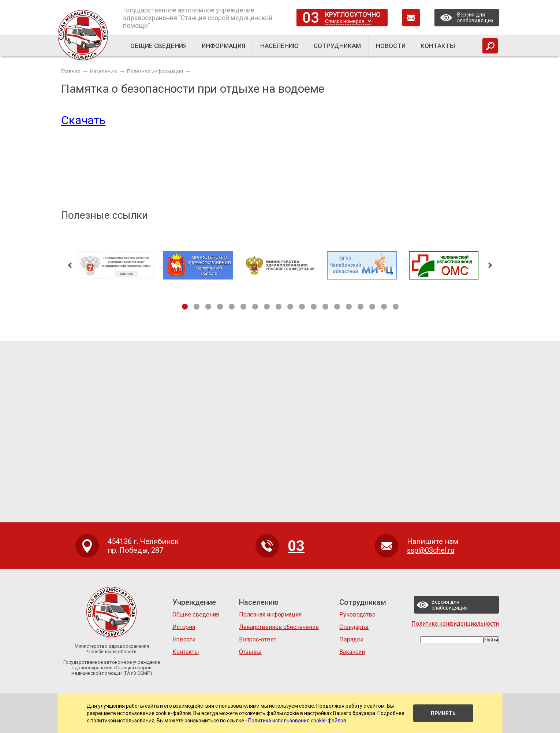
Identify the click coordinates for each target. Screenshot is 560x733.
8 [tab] (267, 307)
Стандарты (354, 627)
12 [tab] (314, 307)
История (184, 627)
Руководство (357, 614)
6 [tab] (243, 307)
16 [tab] (361, 307)
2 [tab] (197, 307)
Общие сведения (196, 614)
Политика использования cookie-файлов (297, 721)
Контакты (186, 652)
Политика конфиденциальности (455, 624)
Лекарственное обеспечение (279, 627)
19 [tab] (396, 307)
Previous (70, 265)
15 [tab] (349, 307)
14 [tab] (337, 307)
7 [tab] (255, 307)
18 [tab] (384, 307)
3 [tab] (208, 307)
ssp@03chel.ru (431, 550)
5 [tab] (232, 307)
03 (311, 18)
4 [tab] (220, 307)
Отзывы (250, 652)
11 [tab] (302, 307)
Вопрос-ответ (258, 639)
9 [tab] (279, 307)
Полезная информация (270, 614)
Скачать (83, 120)
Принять (443, 713)
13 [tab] (325, 307)
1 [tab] (185, 307)
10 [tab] (290, 307)
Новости (184, 639)
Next (490, 265)
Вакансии (352, 652)
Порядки (351, 639)
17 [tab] (372, 307)
